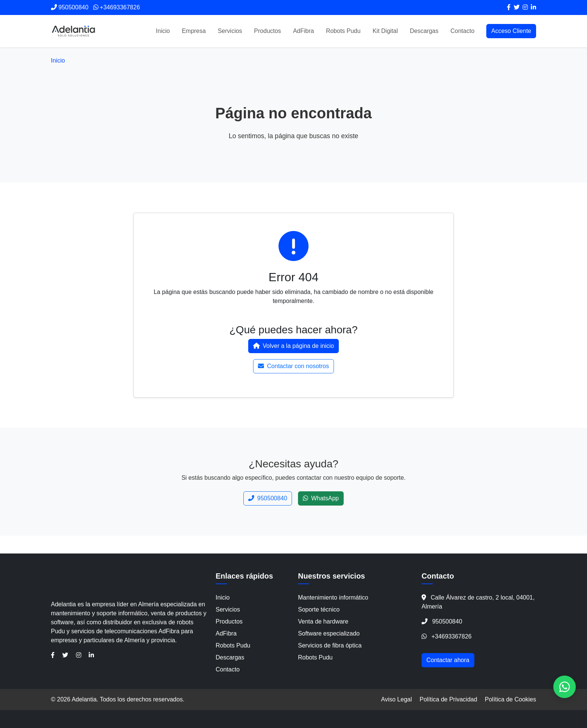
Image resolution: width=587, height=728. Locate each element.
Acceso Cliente (511, 31)
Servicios (230, 31)
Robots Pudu (343, 31)
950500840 (268, 498)
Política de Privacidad (448, 699)
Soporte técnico (319, 609)
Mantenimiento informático (333, 597)
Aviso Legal (396, 699)
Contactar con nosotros (293, 366)
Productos (268, 31)
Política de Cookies (510, 699)
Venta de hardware (323, 621)
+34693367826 (451, 636)
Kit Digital (385, 31)
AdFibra (304, 31)
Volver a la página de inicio (293, 346)
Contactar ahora (448, 660)
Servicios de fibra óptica (330, 645)
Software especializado (329, 633)
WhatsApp (321, 498)
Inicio (163, 31)
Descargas (424, 31)
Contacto (462, 31)
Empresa (194, 31)
